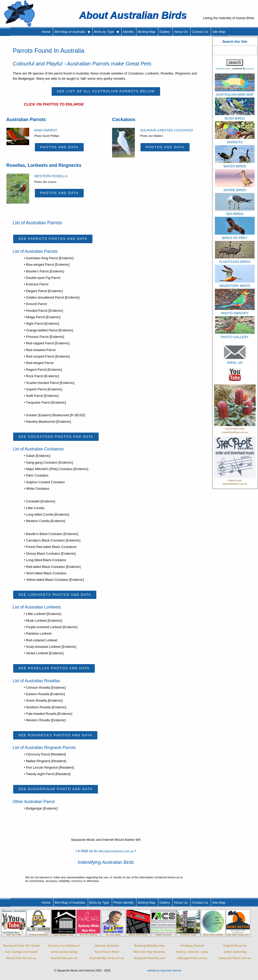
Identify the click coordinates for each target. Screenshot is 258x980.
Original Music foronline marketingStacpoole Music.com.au (235, 952)
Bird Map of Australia (72, 32)
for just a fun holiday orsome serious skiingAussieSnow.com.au (64, 952)
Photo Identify (123, 903)
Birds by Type (106, 32)
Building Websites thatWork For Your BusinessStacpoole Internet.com (150, 952)
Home (46, 32)
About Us (181, 32)
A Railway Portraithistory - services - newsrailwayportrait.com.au (192, 952)
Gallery (165, 32)
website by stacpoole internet (164, 971)
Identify (128, 32)
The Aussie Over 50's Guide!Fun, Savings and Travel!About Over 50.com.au (21, 952)
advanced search (223, 69)
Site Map (219, 32)
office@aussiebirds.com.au (116, 851)
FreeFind (250, 69)
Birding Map (146, 32)
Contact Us (200, 32)
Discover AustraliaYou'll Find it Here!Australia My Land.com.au (107, 952)
